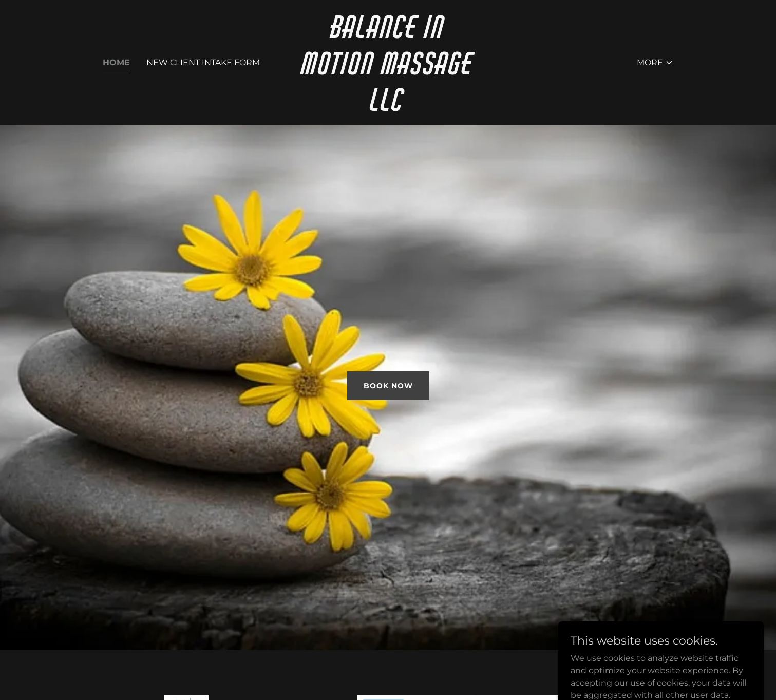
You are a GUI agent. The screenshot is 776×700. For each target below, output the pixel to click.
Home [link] (116, 62)
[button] (655, 63)
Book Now (388, 386)
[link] (388, 108)
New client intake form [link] (203, 62)
